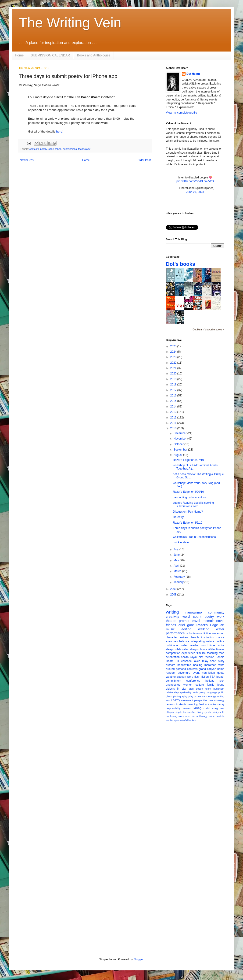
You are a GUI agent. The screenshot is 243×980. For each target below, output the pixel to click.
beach (195, 637)
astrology (219, 700)
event (196, 673)
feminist (220, 716)
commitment (173, 681)
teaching (212, 653)
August (178, 455)
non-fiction (208, 673)
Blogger (138, 959)
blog (191, 689)
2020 (174, 374)
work (221, 617)
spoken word (185, 677)
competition (173, 653)
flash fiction (202, 677)
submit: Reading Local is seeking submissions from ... (193, 504)
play (191, 696)
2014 (174, 407)
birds (186, 712)
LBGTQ (176, 700)
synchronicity (211, 712)
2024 (174, 352)
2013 (174, 412)
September (181, 450)
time (212, 645)
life (204, 653)
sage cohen (55, 149)
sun (168, 700)
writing (172, 612)
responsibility (173, 708)
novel (220, 621)
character (172, 637)
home (221, 669)
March (178, 571)
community (216, 612)
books (221, 645)
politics (220, 641)
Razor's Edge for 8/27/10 (188, 460)
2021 (174, 368)
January (179, 582)
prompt (184, 621)
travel (196, 621)
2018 (174, 385)
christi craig (211, 708)
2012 (174, 418)
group (202, 692)
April (177, 566)
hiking (200, 712)
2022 (174, 363)
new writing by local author (189, 497)
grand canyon (207, 669)
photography (180, 696)
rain (211, 700)
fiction (207, 633)
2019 (174, 379)
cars (204, 696)
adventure (184, 673)
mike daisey (217, 704)
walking (204, 629)
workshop (218, 633)
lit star (182, 689)
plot (201, 657)
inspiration (208, 637)
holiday (210, 681)
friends (171, 625)
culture (200, 685)
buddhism (219, 689)
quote (221, 673)
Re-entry (178, 517)
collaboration (182, 649)
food (222, 653)
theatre (171, 621)
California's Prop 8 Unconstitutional (195, 537)
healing (198, 665)
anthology (202, 716)
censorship (172, 704)
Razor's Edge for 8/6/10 (188, 523)
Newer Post (27, 160)
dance (220, 637)
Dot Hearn (193, 74)
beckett (192, 720)
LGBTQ (197, 708)
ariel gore (186, 625)
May (177, 560)
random (171, 673)
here (59, 131)
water (220, 629)
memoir (208, 621)
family (211, 685)
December (180, 433)
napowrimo (184, 665)
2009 (174, 589)
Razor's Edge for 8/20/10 (188, 492)
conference (193, 681)
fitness (220, 649)
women (188, 685)
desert (200, 689)
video (185, 645)
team (208, 689)
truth (195, 692)
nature (210, 641)
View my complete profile (181, 113)
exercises (172, 641)
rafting (221, 696)
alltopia (170, 712)
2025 (174, 346)
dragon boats (199, 649)
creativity (173, 617)
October (179, 444)
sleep (169, 649)
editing (186, 629)
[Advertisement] (218, 799)
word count (192, 617)
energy (212, 696)
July (177, 549)
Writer (212, 649)
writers (184, 637)
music (170, 629)
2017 (174, 390)
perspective (201, 700)
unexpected (173, 685)
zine (193, 716)
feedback (204, 704)
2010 (174, 428)
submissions (70, 149)
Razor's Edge (207, 625)
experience (188, 653)
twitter (212, 716)
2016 (174, 396)
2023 (174, 357)
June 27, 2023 (195, 192)
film (199, 653)
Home (19, 55)
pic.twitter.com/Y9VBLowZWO (195, 181)
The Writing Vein (70, 23)
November (180, 439)
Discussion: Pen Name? (188, 512)
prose (198, 696)
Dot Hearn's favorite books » (208, 329)
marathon (210, 665)
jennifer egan (172, 720)
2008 (174, 595)
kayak (194, 657)
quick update (181, 542)
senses (187, 708)
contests (34, 149)
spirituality (186, 692)
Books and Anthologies (93, 55)
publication (173, 645)
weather (171, 677)
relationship (172, 692)
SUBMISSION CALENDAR (50, 55)
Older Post (144, 160)
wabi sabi (184, 716)
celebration (173, 657)
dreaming (192, 704)
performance (175, 633)
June (177, 555)
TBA (213, 677)
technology (84, 149)
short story (217, 661)
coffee (193, 712)
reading (195, 645)
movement (187, 700)
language (212, 692)
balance (184, 641)
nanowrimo (193, 612)
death (183, 704)
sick (222, 681)
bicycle (178, 712)
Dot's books (180, 264)
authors (171, 665)
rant (222, 708)
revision (209, 657)
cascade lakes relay (195, 661)
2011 (174, 423)
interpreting (198, 641)
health (185, 657)
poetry (44, 149)
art (222, 625)
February (180, 577)
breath (220, 677)
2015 (174, 401)
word (204, 645)
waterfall (184, 720)
